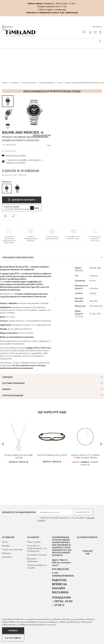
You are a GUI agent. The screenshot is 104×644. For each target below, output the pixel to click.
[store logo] (17, 32)
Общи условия (34, 542)
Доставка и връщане (14, 380)
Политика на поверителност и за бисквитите (37, 548)
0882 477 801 (63, 569)
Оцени (49, 143)
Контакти (7, 557)
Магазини (6, 553)
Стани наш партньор (12, 549)
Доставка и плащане (37, 555)
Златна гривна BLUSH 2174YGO (52, 452)
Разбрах (17, 637)
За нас (5, 542)
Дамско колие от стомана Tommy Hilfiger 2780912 (85, 453)
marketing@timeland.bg (63, 575)
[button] (20, 111)
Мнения (7, 386)
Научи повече (51, 637)
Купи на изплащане (13, 392)
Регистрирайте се (35, 89)
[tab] (52, 255)
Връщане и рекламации (33, 560)
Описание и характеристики (18, 255)
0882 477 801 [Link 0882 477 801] (61, 6)
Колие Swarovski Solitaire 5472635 (19, 453)
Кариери (6, 545)
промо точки (72, 89)
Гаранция (8, 374)
